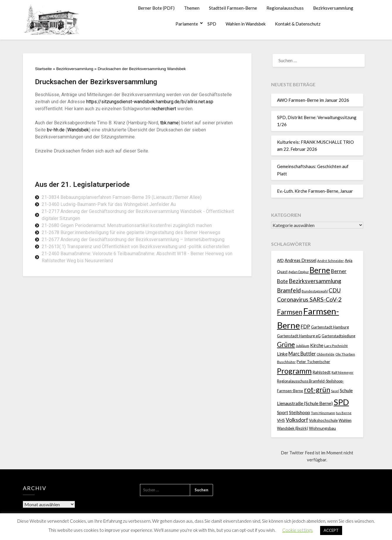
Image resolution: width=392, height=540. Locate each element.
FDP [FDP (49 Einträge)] (305, 327)
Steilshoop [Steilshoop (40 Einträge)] (300, 412)
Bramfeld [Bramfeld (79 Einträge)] (289, 290)
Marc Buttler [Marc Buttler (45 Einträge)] (302, 354)
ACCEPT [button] (331, 530)
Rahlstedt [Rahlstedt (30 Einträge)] (322, 372)
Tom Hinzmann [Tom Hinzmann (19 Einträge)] (323, 413)
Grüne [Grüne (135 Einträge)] (286, 345)
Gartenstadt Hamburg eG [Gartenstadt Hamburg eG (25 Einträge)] (299, 336)
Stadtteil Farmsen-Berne (233, 8)
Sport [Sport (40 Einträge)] (283, 412)
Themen (192, 8)
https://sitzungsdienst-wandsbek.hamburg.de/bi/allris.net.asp (150, 102)
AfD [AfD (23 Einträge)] (280, 260)
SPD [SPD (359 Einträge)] (341, 402)
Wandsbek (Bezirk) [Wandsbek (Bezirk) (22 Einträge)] (293, 428)
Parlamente (187, 24)
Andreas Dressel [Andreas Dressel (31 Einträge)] (300, 260)
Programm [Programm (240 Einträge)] (294, 371)
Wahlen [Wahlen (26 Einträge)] (345, 420)
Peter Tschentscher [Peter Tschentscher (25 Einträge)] (313, 362)
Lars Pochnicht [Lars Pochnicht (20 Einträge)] (336, 346)
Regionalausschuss (285, 8)
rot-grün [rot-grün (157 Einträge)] (317, 390)
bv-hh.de (56, 130)
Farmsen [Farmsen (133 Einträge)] (290, 312)
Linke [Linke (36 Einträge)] (282, 354)
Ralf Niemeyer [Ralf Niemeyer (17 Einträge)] (343, 372)
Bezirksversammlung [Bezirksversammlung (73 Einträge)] (315, 281)
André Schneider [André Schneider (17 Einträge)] (331, 261)
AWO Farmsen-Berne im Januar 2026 (313, 100)
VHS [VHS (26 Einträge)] (281, 420)
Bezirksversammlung (333, 8)
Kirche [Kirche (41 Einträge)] (317, 345)
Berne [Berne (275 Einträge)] (320, 270)
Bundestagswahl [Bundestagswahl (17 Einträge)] (315, 291)
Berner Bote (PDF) (156, 8)
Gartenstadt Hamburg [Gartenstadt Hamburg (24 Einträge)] (330, 327)
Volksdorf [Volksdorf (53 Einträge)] (297, 420)
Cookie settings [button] (298, 530)
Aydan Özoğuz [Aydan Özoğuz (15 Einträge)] (299, 272)
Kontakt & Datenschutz (298, 24)
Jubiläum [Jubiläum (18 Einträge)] (303, 346)
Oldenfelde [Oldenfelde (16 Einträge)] (326, 354)
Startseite (43, 69)
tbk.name (169, 123)
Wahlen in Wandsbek (246, 24)
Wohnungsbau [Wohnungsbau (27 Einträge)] (322, 428)
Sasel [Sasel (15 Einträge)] (335, 391)
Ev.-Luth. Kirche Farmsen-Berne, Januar (315, 191)
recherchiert (164, 109)
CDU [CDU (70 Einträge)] (335, 290)
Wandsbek (78, 130)
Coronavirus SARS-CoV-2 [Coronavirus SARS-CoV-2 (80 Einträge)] (309, 299)
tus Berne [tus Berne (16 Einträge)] (344, 413)
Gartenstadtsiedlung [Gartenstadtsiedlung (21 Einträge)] (338, 336)
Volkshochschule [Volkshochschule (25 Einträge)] (323, 420)
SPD (212, 24)
